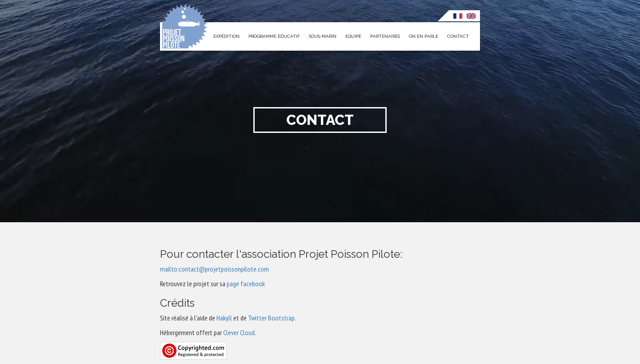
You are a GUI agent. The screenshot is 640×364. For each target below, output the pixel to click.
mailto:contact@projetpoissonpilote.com (214, 269)
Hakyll (224, 318)
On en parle (424, 36)
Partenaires (385, 36)
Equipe (353, 36)
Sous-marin (323, 36)
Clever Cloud (239, 332)
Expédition (226, 36)
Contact (458, 36)
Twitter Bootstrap (271, 318)
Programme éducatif (274, 36)
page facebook (246, 284)
